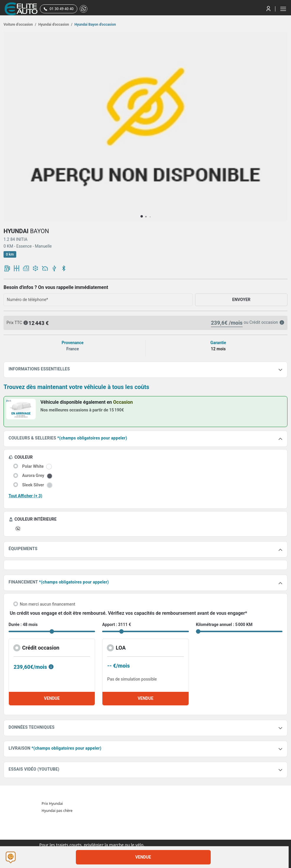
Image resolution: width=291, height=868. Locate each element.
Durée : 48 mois (23, 625)
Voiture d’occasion (20, 24)
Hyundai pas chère (57, 811)
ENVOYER (241, 300)
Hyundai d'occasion (55, 24)
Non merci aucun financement (48, 604)
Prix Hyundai (52, 804)
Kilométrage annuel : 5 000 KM (224, 625)
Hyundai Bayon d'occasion (95, 24)
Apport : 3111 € (117, 625)
